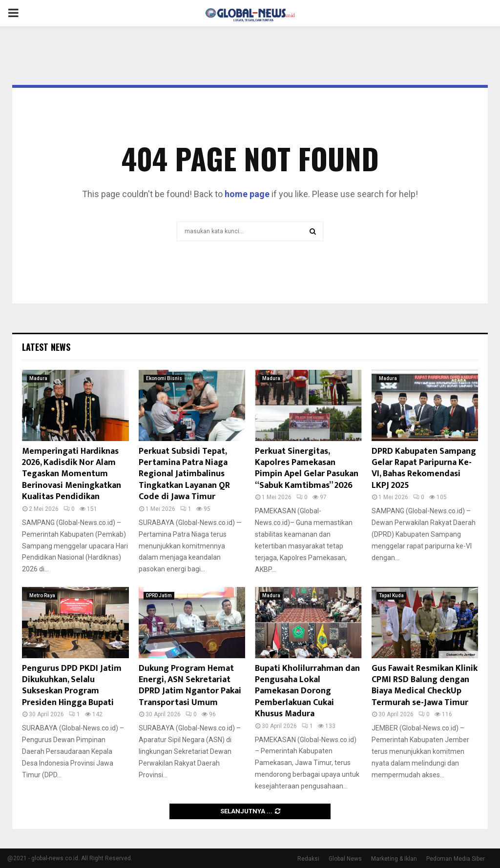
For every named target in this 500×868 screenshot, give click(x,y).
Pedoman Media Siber (456, 859)
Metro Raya (42, 595)
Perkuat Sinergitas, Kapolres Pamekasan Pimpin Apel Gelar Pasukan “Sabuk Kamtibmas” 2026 (307, 468)
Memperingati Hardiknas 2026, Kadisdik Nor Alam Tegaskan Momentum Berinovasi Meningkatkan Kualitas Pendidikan (72, 474)
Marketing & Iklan (394, 859)
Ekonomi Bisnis (164, 378)
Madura (38, 378)
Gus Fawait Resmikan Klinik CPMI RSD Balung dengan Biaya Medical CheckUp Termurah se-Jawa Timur (425, 686)
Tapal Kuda (391, 595)
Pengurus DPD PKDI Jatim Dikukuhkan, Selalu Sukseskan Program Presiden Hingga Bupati (72, 686)
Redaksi (308, 859)
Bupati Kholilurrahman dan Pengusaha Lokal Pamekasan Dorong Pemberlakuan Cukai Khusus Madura (307, 691)
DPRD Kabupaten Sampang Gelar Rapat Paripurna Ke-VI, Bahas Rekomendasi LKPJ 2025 (424, 468)
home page (247, 194)
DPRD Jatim (159, 595)
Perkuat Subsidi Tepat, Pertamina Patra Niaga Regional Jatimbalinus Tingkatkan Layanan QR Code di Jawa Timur (184, 474)
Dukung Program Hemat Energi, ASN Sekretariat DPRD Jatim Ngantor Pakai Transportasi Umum (190, 686)
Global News (345, 859)
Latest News (46, 347)
